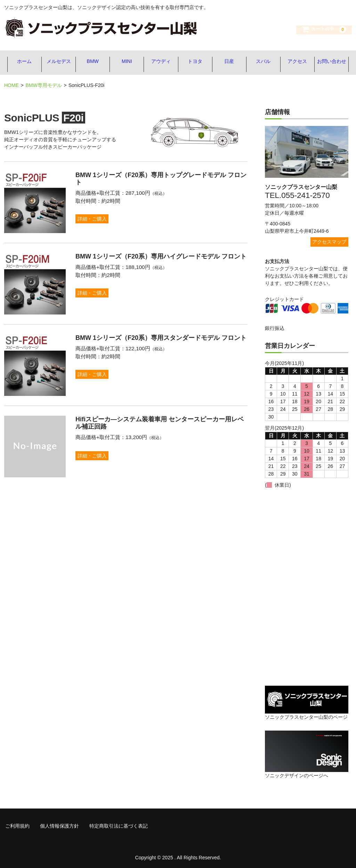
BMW (91, 62)
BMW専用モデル (43, 83)
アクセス (300, 62)
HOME (11, 83)
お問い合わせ (334, 62)
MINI (126, 62)
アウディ (161, 62)
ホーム (22, 62)
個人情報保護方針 (59, 824)
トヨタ (195, 62)
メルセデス (56, 62)
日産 (230, 62)
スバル (265, 62)
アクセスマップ (329, 240)
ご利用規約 (17, 824)
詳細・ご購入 (93, 217)
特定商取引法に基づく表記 (119, 824)
